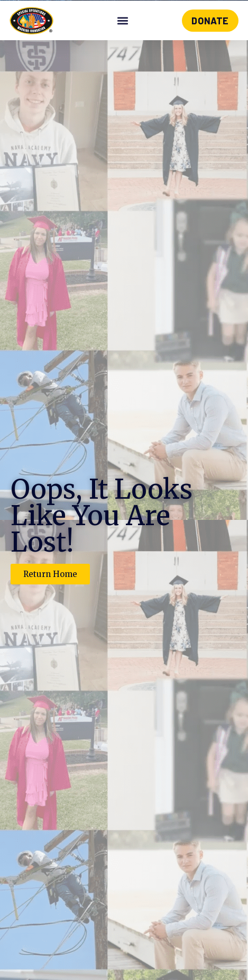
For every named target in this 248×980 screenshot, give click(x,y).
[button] (123, 21)
